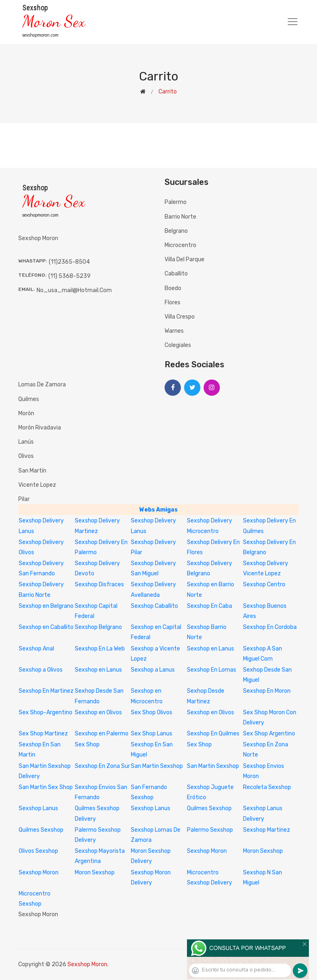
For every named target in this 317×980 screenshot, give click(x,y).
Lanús (26, 442)
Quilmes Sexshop (209, 808)
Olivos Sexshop (38, 851)
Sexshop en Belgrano (46, 606)
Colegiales (178, 345)
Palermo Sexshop (210, 830)
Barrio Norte (180, 217)
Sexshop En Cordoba (270, 627)
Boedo (173, 288)
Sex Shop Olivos (152, 712)
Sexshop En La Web (100, 649)
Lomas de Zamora (42, 385)
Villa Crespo (180, 317)
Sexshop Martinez (267, 830)
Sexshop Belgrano (98, 627)
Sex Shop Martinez (43, 734)
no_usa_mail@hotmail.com (74, 290)
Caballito (176, 274)
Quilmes (29, 399)
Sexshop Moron (207, 851)
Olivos (26, 456)
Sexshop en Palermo (102, 734)
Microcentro (180, 245)
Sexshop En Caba (210, 606)
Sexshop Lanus (38, 808)
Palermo (176, 202)
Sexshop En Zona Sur (102, 766)
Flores (173, 302)
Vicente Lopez (37, 485)
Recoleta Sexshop (267, 787)
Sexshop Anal (36, 649)
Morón (26, 413)
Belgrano (176, 231)
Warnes (174, 331)
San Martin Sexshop (157, 766)
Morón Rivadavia (40, 428)
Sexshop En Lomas (212, 670)
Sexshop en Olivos (98, 712)
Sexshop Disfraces (99, 584)
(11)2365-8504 (69, 262)
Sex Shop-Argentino (46, 712)
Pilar (24, 499)
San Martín (32, 471)
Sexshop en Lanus (211, 649)
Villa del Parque (185, 259)
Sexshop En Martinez (46, 691)
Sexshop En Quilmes (213, 734)
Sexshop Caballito (154, 606)
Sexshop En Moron (267, 691)
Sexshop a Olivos (41, 670)
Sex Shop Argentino (269, 734)
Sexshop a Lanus (153, 670)
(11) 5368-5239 (69, 276)
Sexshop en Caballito (46, 627)
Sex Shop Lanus (152, 734)
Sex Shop (87, 745)
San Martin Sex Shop (46, 787)
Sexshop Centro (264, 584)
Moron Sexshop (263, 851)
